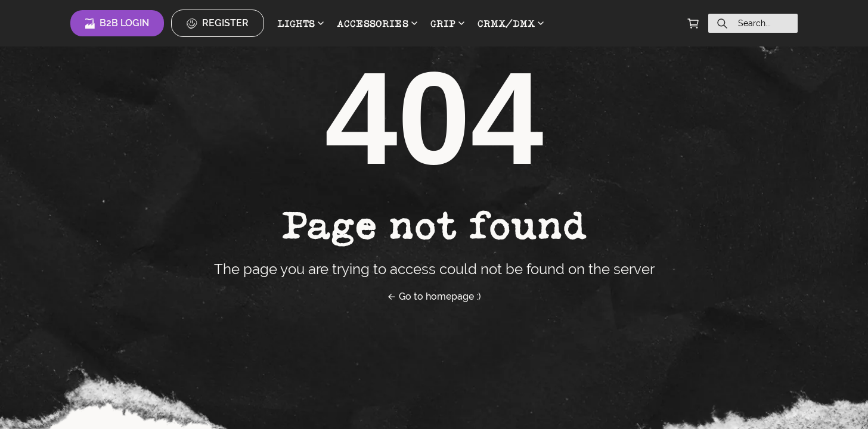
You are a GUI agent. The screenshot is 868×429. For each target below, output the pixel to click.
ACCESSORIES (377, 23)
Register (218, 23)
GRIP (447, 23)
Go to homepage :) (434, 296)
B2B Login (117, 23)
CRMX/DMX (511, 23)
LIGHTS (300, 23)
